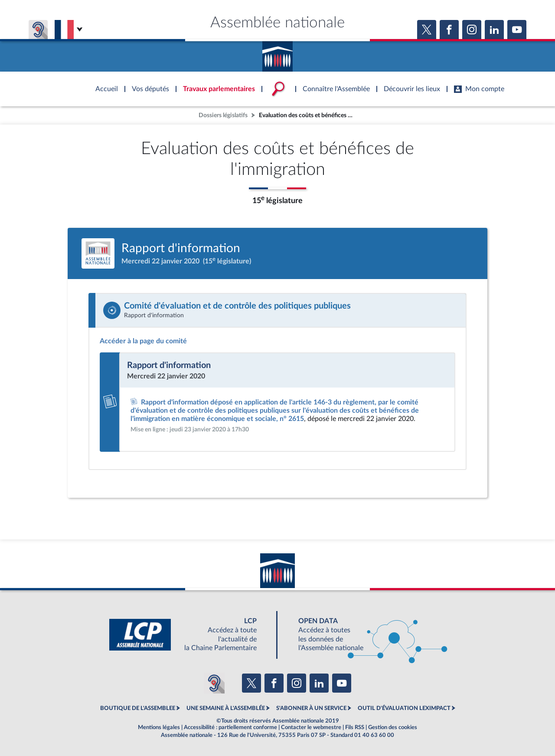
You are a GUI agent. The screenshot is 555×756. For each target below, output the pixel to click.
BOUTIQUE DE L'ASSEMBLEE (138, 708)
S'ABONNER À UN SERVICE (311, 708)
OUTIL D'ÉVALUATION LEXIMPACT (404, 708)
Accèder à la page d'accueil (277, 53)
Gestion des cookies (393, 727)
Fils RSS (355, 727)
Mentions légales (159, 727)
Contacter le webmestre (311, 727)
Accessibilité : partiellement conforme (230, 727)
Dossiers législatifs (223, 115)
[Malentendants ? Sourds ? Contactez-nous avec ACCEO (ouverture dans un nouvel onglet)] (214, 683)
